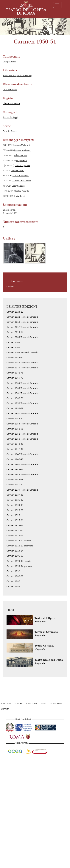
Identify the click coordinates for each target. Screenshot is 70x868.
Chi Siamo (7, 703)
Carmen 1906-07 (15, 556)
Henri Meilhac (10, 76)
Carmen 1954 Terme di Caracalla (22, 424)
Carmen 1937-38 (15, 495)
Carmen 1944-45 (15, 480)
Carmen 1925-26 (15, 520)
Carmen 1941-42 (15, 485)
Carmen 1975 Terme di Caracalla (22, 368)
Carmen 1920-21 (15, 531)
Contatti (43, 703)
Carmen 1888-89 (15, 576)
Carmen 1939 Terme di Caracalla (22, 490)
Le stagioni (31, 703)
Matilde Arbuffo (21, 191)
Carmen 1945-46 (15, 469)
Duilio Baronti (18, 171)
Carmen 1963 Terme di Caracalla (22, 388)
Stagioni (40, 622)
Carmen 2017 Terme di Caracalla (22, 327)
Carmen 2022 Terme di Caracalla (22, 317)
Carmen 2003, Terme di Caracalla (22, 352)
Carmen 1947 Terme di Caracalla (22, 454)
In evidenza (56, 703)
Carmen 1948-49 (15, 444)
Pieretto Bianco (10, 131)
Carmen (10, 287)
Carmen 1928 (13, 515)
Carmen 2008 (13, 342)
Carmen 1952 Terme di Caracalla (22, 434)
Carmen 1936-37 (15, 500)
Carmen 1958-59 (15, 408)
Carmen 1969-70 (15, 378)
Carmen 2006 (13, 347)
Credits (5, 709)
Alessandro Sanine (12, 103)
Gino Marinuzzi (10, 89)
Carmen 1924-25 (15, 525)
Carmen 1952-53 (15, 429)
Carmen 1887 (13, 581)
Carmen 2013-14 (15, 332)
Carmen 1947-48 (15, 449)
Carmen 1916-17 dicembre (20, 546)
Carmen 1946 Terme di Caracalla (22, 464)
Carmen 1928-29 (15, 510)
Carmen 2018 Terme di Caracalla (22, 322)
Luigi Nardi (21, 160)
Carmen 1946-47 (15, 459)
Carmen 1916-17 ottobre (19, 541)
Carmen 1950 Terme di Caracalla (22, 439)
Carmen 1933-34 (15, 505)
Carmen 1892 (13, 571)
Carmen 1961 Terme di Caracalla (22, 393)
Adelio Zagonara (22, 165)
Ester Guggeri (18, 186)
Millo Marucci (20, 155)
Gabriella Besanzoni (21, 181)
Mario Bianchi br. (21, 176)
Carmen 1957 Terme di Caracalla (22, 413)
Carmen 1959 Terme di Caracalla (22, 403)
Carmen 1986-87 (15, 358)
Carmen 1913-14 (15, 551)
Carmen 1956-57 (15, 419)
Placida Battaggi (10, 117)
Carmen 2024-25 (15, 312)
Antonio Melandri (21, 145)
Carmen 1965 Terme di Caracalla (22, 383)
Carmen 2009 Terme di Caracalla (22, 337)
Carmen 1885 (13, 586)
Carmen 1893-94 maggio (19, 561)
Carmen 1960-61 (15, 398)
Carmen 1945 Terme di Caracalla (22, 474)
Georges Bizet (9, 62)
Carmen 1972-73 (15, 373)
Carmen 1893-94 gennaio (19, 566)
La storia (18, 703)
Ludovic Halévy (25, 76)
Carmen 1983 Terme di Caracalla (22, 363)
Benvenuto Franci (23, 150)
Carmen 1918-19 (15, 536)
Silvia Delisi (19, 196)
